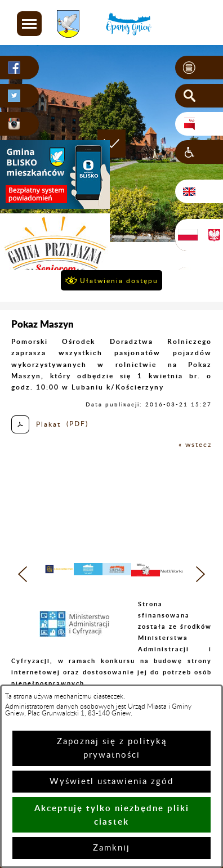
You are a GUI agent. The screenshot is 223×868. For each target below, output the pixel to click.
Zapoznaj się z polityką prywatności (112, 748)
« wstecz (195, 445)
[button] (29, 24)
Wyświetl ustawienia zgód (111, 782)
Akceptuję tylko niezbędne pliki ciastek (112, 815)
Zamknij (111, 848)
